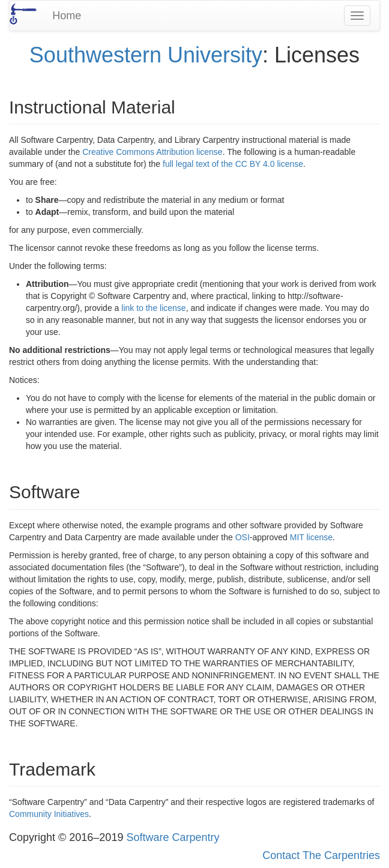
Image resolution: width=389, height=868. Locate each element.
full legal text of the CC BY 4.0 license (233, 164)
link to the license (153, 308)
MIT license (311, 537)
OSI (243, 537)
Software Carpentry (173, 837)
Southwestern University (146, 55)
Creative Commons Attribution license (152, 152)
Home (67, 16)
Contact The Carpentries (321, 855)
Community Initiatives (49, 814)
